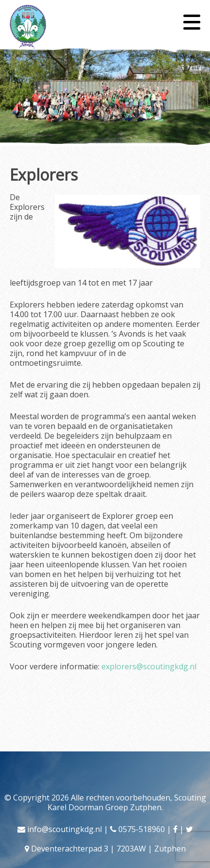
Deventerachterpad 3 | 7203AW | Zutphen (108, 849)
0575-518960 (142, 829)
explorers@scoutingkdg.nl (149, 666)
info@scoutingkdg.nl (65, 829)
